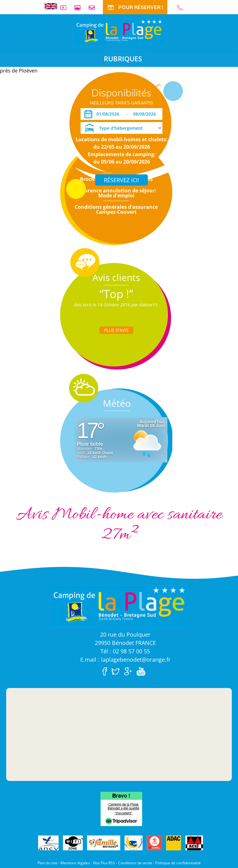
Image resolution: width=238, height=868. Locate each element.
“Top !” (116, 294)
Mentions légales (75, 863)
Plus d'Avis (116, 330)
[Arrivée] (109, 114)
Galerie (80, 8)
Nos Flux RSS (104, 863)
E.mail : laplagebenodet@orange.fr (125, 660)
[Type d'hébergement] (121, 128)
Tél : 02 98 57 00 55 (125, 651)
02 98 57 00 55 (183, 8)
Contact (94, 8)
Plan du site (47, 863)
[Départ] (146, 114)
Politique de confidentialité (178, 863)
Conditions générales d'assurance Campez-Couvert (116, 209)
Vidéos (66, 8)
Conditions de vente (135, 863)
